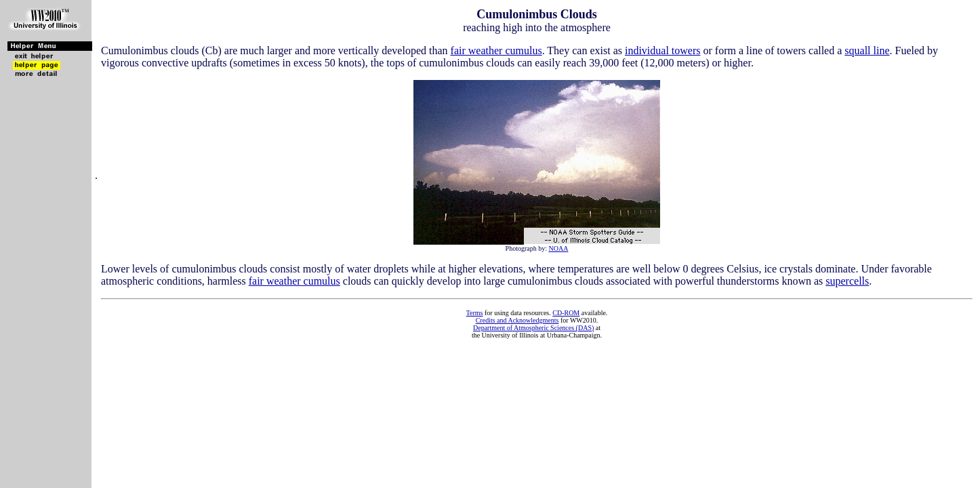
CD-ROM (566, 313)
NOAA (559, 248)
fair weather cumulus (496, 50)
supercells (847, 281)
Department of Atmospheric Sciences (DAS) (533, 328)
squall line (867, 50)
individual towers (663, 50)
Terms (475, 313)
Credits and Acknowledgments (517, 320)
